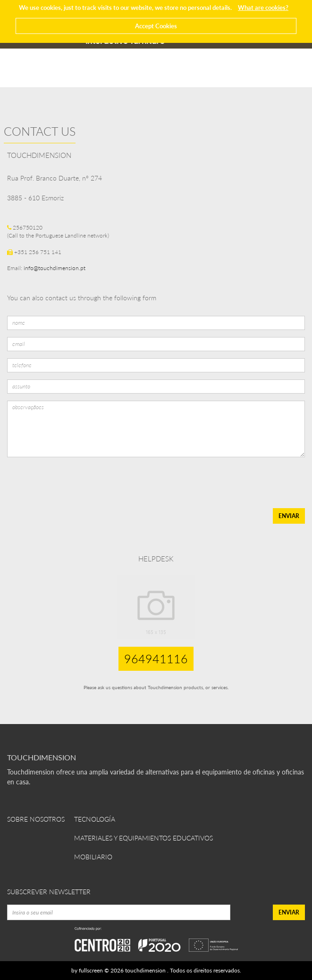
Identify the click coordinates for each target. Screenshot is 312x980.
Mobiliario (93, 857)
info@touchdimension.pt (55, 268)
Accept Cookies (156, 26)
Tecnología (95, 819)
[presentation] (78, 483)
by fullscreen (87, 970)
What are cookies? (263, 8)
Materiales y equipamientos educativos (143, 838)
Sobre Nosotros (36, 819)
